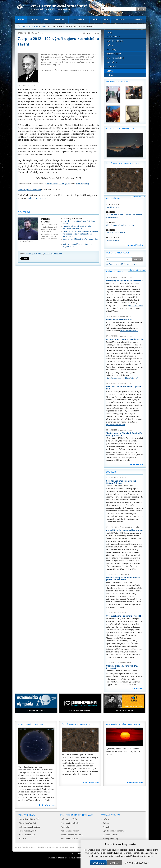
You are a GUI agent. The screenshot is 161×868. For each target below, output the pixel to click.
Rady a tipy (66, 827)
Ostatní (44, 26)
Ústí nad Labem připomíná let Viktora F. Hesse (121, 482)
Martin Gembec (126, 278)
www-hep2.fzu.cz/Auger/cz (58, 184)
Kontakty (138, 19)
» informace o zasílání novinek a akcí (122, 264)
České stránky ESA (27, 835)
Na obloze (60, 19)
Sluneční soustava (115, 41)
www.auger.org (82, 184)
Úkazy (109, 32)
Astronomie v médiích (70, 831)
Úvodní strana (24, 26)
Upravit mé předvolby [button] (137, 863)
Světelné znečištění (115, 58)
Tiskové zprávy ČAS (28, 823)
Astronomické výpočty (70, 823)
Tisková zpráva (31, 254)
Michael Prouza (37, 33)
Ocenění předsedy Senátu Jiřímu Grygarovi (122, 667)
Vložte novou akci (138, 197)
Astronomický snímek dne (120, 128)
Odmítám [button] (115, 863)
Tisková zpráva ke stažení (29, 189)
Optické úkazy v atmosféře (114, 831)
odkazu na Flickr (136, 305)
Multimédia (112, 62)
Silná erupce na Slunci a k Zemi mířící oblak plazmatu (125, 434)
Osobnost (48, 254)
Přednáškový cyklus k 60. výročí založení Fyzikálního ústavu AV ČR (78, 228)
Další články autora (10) (71, 219)
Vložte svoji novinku (137, 270)
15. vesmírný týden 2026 (30, 724)
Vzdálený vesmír (114, 54)
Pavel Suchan (125, 574)
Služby (96, 19)
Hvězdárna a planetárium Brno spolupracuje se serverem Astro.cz (78, 847)
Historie (110, 75)
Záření (41, 254)
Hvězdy (110, 45)
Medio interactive (67, 858)
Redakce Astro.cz (127, 663)
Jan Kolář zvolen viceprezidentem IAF (125, 530)
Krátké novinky (114, 272)
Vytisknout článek (92, 33)
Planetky (107, 827)
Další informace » (47, 805)
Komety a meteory (111, 839)
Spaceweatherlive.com (116, 425)
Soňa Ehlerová (125, 316)
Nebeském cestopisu (37, 198)
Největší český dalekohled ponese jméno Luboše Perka (123, 579)
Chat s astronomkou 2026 (119, 320)
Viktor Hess (57, 254)
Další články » (137, 689)
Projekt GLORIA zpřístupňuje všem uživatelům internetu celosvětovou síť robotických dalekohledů (80, 234)
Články (21, 19)
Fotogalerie (79, 19)
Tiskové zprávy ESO (28, 831)
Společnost (120, 19)
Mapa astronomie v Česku (72, 835)
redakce (123, 478)
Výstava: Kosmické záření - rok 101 (124, 616)
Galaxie (106, 823)
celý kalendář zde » (134, 245)
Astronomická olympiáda (30, 827)
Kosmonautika (113, 36)
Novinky (34, 19)
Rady (106, 19)
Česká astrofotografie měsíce (122, 163)
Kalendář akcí (114, 198)
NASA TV (23, 839)
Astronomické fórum (70, 839)
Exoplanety (111, 49)
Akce (46, 19)
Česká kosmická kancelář (130, 527)
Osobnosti (111, 66)
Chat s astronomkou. (129, 331)
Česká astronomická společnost (35, 847)
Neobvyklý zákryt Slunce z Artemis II (124, 281)
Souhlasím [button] (99, 863)
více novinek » (137, 464)
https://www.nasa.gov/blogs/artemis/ (122, 378)
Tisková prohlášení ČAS (29, 819)
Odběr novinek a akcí (117, 253)
